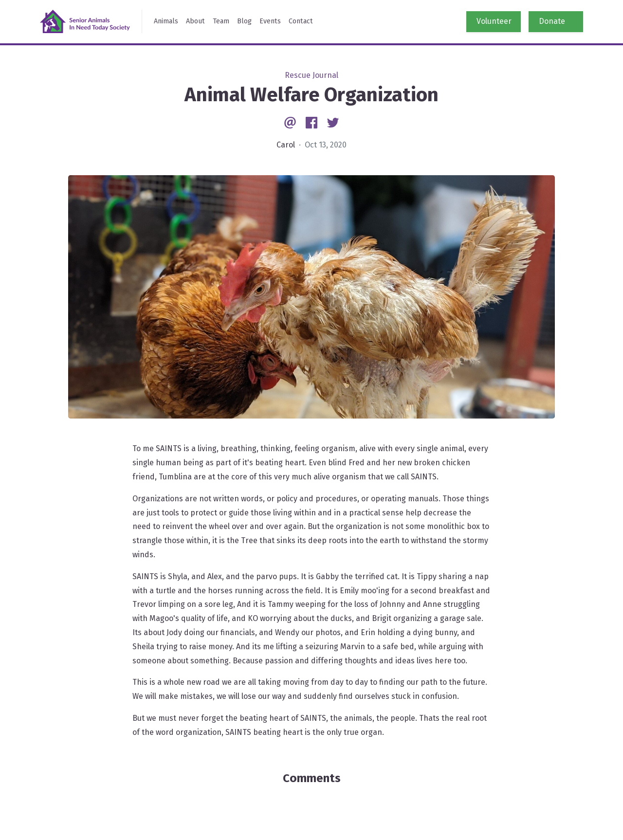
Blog (244, 21)
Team (221, 21)
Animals (166, 21)
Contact (301, 21)
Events (270, 21)
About (195, 21)
